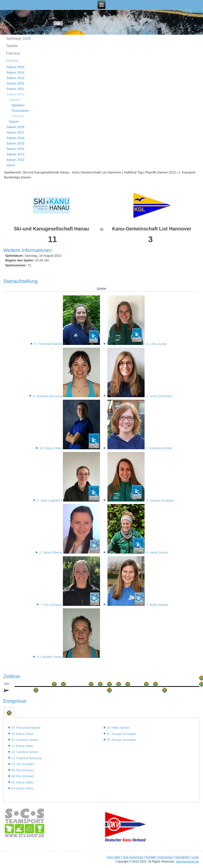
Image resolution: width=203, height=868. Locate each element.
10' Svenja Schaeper (121, 734)
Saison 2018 (15, 127)
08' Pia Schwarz (23, 776)
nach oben (114, 857)
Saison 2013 (15, 154)
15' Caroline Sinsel (25, 740)
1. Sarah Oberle (51, 552)
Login (195, 857)
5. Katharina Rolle (159, 448)
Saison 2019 (15, 94)
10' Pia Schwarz (23, 764)
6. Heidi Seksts (156, 552)
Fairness (13, 53)
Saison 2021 (15, 89)
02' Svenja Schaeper (121, 740)
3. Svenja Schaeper (160, 500)
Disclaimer (182, 857)
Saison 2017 (15, 132)
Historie (12, 61)
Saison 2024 (15, 72)
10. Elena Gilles (51, 448)
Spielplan (18, 105)
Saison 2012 (15, 160)
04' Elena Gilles (22, 788)
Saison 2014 (15, 149)
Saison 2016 (15, 138)
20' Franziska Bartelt (26, 728)
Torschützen (20, 111)
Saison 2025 (15, 67)
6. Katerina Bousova (48, 396)
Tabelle (12, 46)
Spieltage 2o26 (18, 38)
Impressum (165, 857)
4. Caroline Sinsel (50, 657)
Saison (14, 122)
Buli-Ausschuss (133, 857)
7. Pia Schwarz (52, 605)
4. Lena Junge (156, 344)
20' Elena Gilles (22, 734)
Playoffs (15, 100)
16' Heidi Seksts (118, 728)
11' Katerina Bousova (26, 758)
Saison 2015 (15, 143)
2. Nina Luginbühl (50, 500)
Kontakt (151, 857)
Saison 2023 (15, 78)
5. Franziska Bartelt (49, 344)
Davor (11, 165)
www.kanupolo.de (187, 862)
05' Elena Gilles (22, 782)
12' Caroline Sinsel (25, 752)
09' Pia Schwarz (23, 770)
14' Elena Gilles (22, 746)
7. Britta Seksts (157, 605)
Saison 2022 (15, 83)
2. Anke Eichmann (159, 396)
